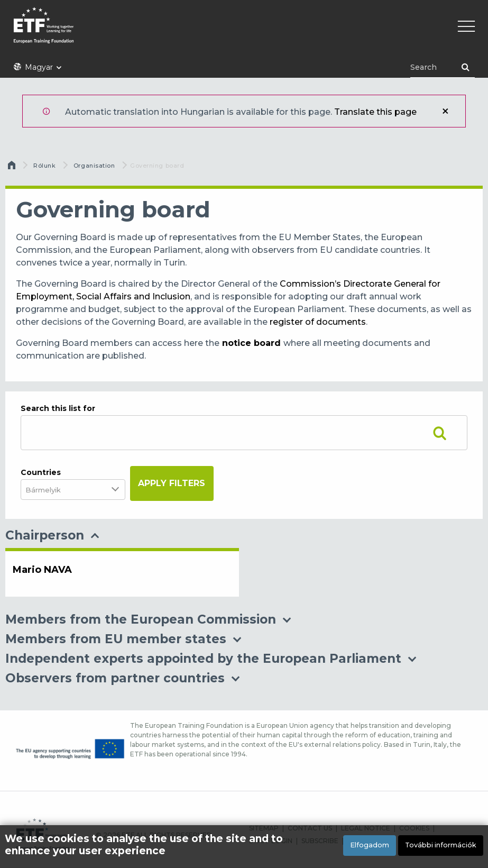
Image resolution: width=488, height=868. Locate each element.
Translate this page (375, 112)
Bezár (445, 111)
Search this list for (58, 408)
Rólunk (44, 166)
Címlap (13, 168)
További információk (441, 845)
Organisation (94, 166)
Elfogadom (370, 845)
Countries (41, 472)
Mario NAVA (42, 570)
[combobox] (50, 490)
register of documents (318, 322)
